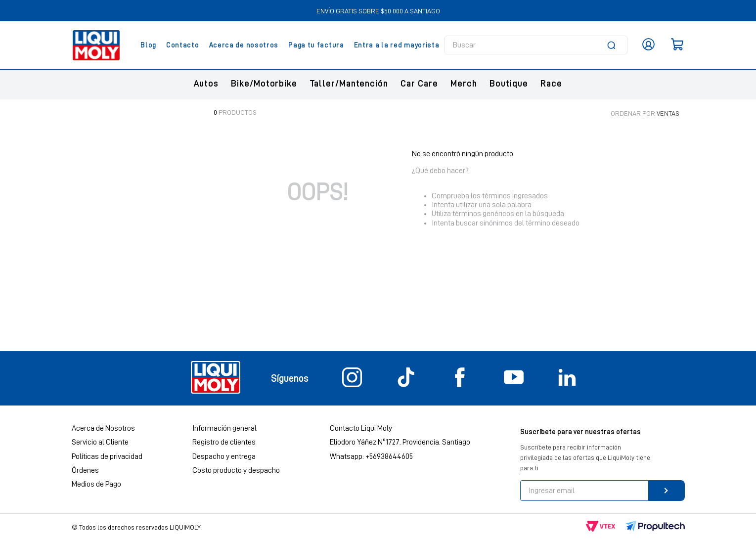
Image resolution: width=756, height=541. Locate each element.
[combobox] (536, 45)
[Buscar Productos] (613, 45)
